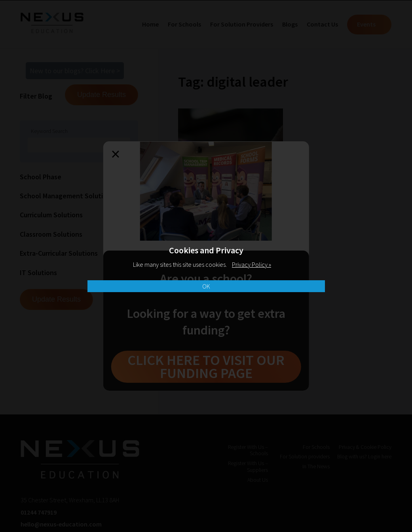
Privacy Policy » (252, 264)
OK (206, 286)
